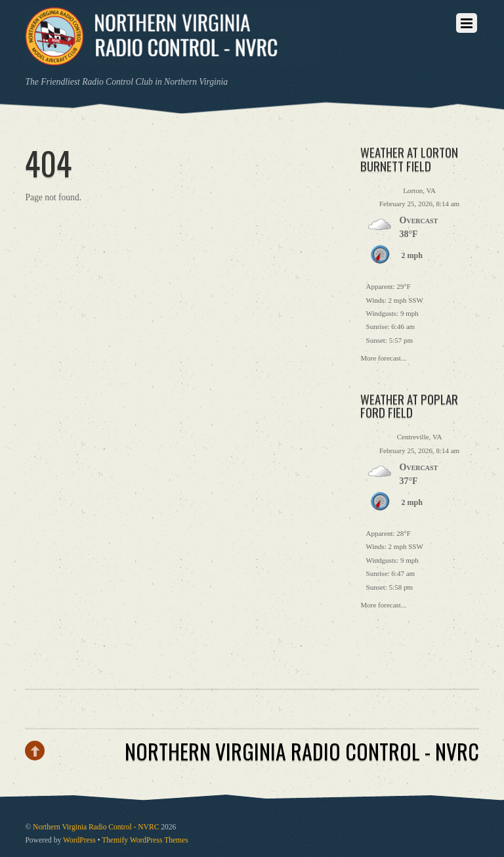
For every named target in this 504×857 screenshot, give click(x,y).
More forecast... (384, 357)
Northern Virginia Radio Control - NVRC (96, 827)
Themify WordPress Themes (145, 840)
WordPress (79, 840)
